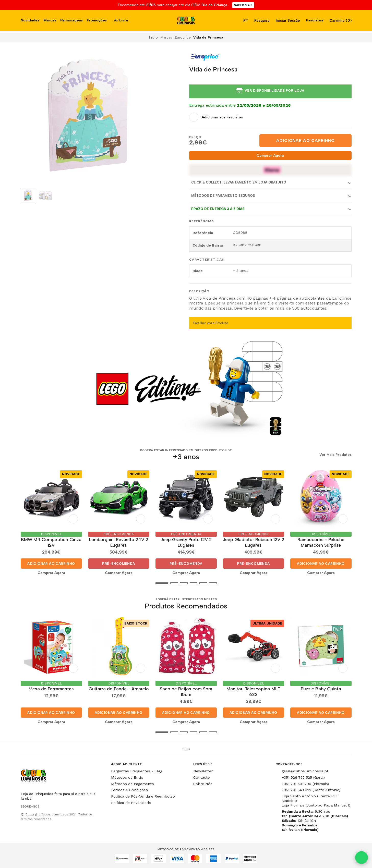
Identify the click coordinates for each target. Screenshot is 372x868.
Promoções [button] (97, 20)
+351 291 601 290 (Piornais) (305, 784)
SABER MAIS (243, 5)
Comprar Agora (270, 155)
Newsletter (203, 771)
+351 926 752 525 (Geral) (303, 777)
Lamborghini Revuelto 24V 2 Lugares (119, 542)
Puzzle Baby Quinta (321, 689)
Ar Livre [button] (121, 20)
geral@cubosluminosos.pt (305, 771)
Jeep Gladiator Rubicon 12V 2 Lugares (254, 542)
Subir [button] (186, 749)
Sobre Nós (203, 784)
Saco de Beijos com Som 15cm (186, 692)
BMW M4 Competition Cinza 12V (51, 542)
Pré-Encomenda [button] (118, 564)
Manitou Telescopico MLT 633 (253, 692)
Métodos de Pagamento (133, 784)
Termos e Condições (129, 790)
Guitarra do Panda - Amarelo (119, 689)
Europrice (183, 37)
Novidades (30, 20)
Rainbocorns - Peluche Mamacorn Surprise (321, 542)
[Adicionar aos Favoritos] (216, 117)
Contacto (202, 777)
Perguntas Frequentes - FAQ (136, 771)
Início (153, 37)
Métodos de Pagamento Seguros (223, 196)
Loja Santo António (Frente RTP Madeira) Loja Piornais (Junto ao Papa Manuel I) (316, 801)
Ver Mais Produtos (335, 455)
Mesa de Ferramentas (51, 689)
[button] (25, 583)
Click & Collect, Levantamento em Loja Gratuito (239, 182)
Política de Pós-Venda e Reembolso (143, 796)
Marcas (50, 20)
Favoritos (314, 20)
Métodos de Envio (127, 777)
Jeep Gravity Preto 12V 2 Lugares (186, 542)
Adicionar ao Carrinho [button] (51, 564)
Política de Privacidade (131, 803)
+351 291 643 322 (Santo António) (311, 790)
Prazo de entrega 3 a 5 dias (218, 209)
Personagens (71, 20)
